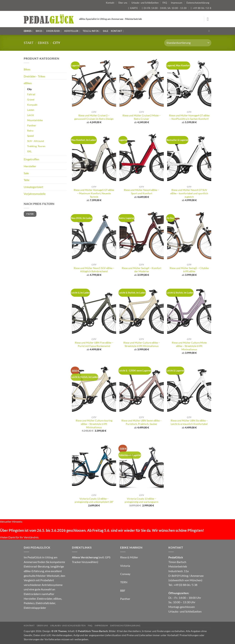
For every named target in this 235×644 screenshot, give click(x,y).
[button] (209, 19)
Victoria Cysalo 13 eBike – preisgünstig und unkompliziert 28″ (94, 500)
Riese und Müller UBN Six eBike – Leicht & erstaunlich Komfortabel (189, 422)
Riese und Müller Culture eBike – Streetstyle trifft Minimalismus (142, 344)
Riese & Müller (129, 557)
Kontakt (110, 3)
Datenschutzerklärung (198, 3)
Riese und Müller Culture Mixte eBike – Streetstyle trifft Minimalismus (189, 346)
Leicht (31, 115)
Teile (27, 180)
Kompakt (32, 105)
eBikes (28, 31)
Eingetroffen (31, 159)
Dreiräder (54, 31)
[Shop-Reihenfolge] (188, 43)
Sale (106, 31)
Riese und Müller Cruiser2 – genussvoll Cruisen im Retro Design (94, 117)
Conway (125, 574)
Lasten (31, 110)
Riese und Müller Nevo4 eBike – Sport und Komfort (142, 192)
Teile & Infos (92, 31)
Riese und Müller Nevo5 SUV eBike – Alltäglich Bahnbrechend (94, 270)
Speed (30, 136)
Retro (30, 131)
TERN (124, 582)
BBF (123, 590)
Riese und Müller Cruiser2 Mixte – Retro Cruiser (142, 117)
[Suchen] (210, 31)
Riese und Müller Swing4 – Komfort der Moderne (142, 270)
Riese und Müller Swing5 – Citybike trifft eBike (189, 270)
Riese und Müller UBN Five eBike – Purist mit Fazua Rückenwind (94, 344)
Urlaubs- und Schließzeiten (145, 3)
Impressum (177, 3)
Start (29, 43)
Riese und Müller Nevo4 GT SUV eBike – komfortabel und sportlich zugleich (189, 193)
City (29, 89)
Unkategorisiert (33, 187)
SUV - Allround (36, 141)
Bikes (40, 31)
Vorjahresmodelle (35, 194)
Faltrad (31, 94)
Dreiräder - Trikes (34, 76)
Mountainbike (35, 120)
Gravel (31, 99)
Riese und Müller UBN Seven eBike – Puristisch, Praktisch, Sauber (142, 422)
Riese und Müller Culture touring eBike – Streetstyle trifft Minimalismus (94, 424)
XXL (29, 151)
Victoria (125, 566)
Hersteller (72, 31)
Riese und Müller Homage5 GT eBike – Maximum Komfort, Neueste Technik (94, 193)
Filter (30, 214)
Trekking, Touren (36, 146)
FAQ (165, 3)
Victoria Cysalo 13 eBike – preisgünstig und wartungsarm (142, 500)
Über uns (123, 3)
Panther (32, 125)
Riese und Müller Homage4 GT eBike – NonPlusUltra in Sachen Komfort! (189, 117)
